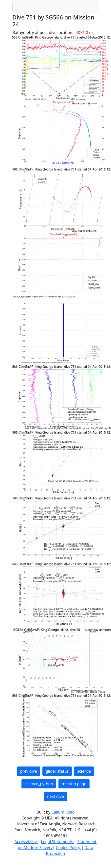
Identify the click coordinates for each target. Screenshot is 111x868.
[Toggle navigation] (19, 7)
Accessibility (26, 842)
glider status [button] (57, 771)
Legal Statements (57, 842)
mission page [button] (74, 784)
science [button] (84, 771)
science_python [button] (39, 784)
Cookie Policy (68, 848)
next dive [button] (55, 796)
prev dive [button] (29, 771)
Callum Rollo (63, 812)
